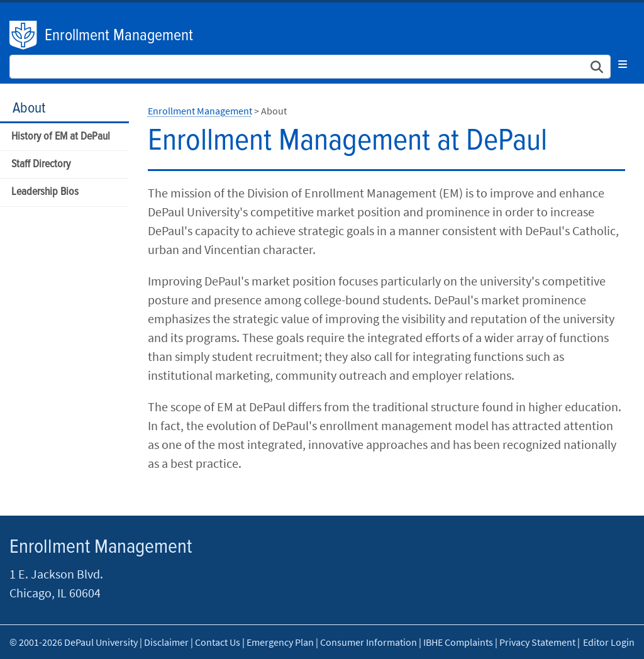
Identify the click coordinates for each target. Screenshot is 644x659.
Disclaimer (166, 642)
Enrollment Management (119, 36)
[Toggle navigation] (623, 64)
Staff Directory (41, 164)
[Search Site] (310, 67)
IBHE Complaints (458, 642)
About (29, 108)
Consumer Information (369, 642)
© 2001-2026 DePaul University (74, 642)
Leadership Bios (45, 192)
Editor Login (609, 642)
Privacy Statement (537, 642)
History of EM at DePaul (61, 137)
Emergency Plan (280, 642)
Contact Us (218, 642)
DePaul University (24, 35)
